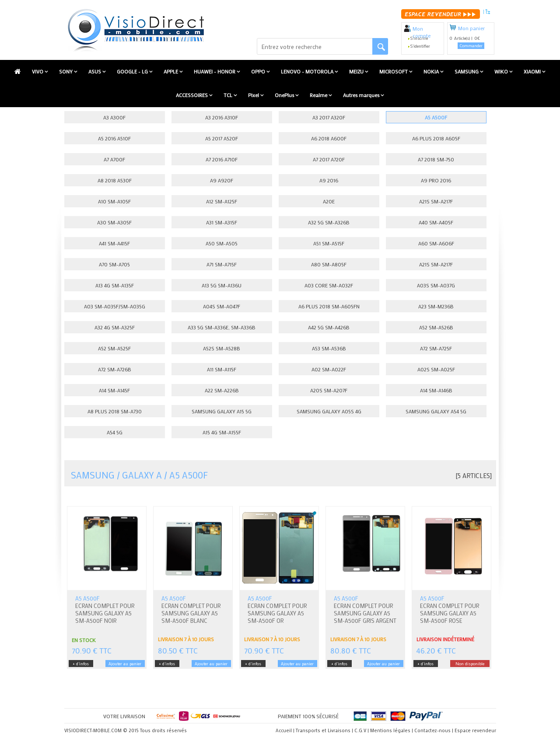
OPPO (259, 71)
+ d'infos (81, 664)
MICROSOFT (394, 71)
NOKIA (432, 71)
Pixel (254, 95)
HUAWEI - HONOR (215, 71)
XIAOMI (533, 71)
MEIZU (357, 71)
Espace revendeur (475, 730)
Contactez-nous (432, 730)
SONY (66, 71)
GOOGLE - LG (133, 71)
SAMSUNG (467, 71)
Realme (319, 95)
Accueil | (285, 730)
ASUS (95, 71)
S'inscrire (419, 38)
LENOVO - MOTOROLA (308, 71)
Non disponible (470, 664)
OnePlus (285, 95)
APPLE (171, 71)
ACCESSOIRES (192, 95)
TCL (229, 95)
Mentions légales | (392, 730)
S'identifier (420, 46)
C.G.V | (362, 730)
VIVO (38, 71)
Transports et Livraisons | (324, 730)
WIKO (502, 71)
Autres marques (362, 95)
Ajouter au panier (125, 664)
